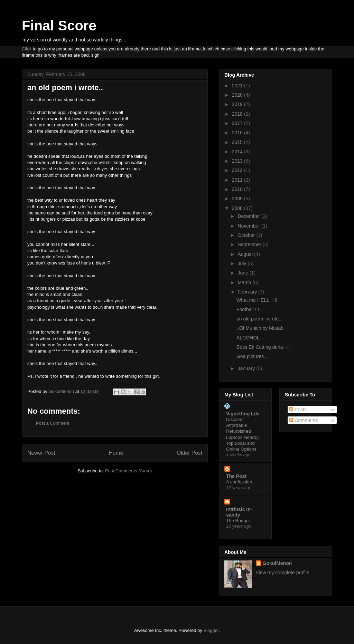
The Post (236, 476)
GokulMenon (277, 563)
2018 (238, 114)
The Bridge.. (239, 521)
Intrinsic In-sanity (239, 512)
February (248, 292)
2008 (238, 208)
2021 (238, 86)
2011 (238, 180)
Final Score (59, 26)
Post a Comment (53, 423)
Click (27, 49)
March (245, 282)
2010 (238, 189)
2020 (238, 95)
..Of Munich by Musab (260, 328)
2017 (238, 123)
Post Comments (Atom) (128, 471)
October (247, 235)
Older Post (189, 453)
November (249, 226)
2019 (238, 104)
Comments (304, 420)
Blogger (211, 630)
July (243, 263)
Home (116, 453)
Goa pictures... (252, 356)
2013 (238, 161)
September (250, 244)
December (249, 216)
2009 (238, 199)
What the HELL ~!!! (257, 300)
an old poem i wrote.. (259, 319)
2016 (238, 133)
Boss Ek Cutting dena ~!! (263, 347)
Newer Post (41, 453)
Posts (298, 410)
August (246, 254)
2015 (238, 142)
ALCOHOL (248, 338)
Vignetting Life (243, 414)
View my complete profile (283, 573)
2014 (238, 152)
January (247, 368)
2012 (238, 170)
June (243, 273)
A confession (239, 482)
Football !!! (248, 309)
